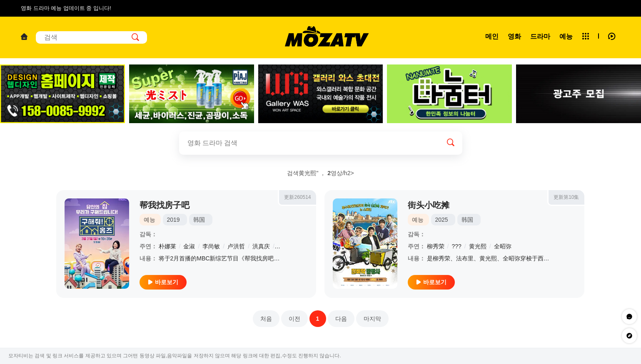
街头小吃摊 (429, 205)
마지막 (372, 319)
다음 (341, 319)
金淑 (189, 246)
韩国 (199, 220)
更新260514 (297, 197)
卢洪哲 (236, 246)
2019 (173, 220)
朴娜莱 (167, 246)
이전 (294, 319)
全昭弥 (503, 246)
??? (456, 246)
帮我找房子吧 (165, 205)
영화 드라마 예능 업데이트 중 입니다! (66, 8)
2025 (442, 220)
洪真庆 (261, 246)
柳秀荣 (436, 246)
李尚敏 (211, 246)
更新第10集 (566, 197)
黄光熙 (478, 246)
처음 (266, 319)
